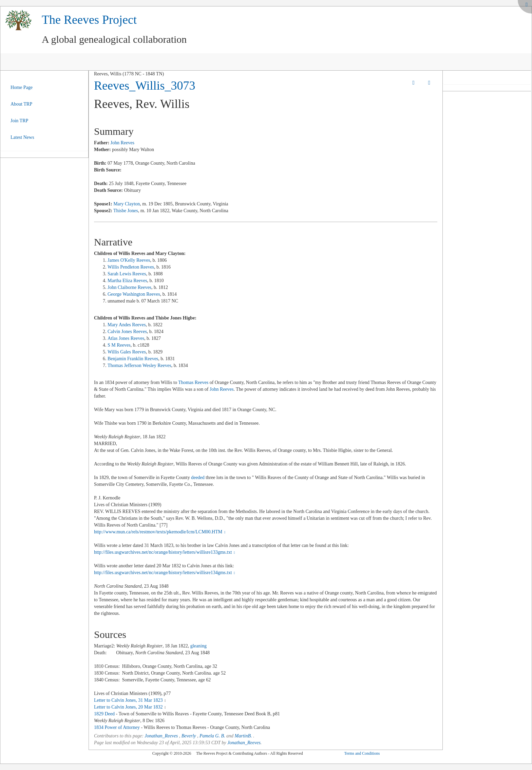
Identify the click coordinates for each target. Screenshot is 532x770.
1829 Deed (104, 714)
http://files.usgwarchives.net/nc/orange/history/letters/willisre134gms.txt (165, 573)
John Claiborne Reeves (129, 287)
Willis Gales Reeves (127, 352)
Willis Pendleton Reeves (131, 267)
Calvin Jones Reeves (127, 332)
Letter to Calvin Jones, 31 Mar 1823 (128, 700)
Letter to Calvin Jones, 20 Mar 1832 (128, 707)
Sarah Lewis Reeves (127, 274)
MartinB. (243, 736)
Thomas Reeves (193, 382)
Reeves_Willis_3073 (145, 86)
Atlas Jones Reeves (126, 338)
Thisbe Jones (126, 211)
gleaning (198, 646)
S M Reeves (119, 345)
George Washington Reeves (134, 294)
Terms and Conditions (362, 753)
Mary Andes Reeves (127, 325)
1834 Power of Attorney (117, 727)
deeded (198, 478)
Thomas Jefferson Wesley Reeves (139, 365)
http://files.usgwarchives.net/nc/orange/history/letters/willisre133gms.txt (165, 552)
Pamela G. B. (212, 736)
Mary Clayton (127, 204)
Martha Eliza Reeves (127, 281)
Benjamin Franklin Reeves (133, 359)
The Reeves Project (89, 20)
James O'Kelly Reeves (129, 260)
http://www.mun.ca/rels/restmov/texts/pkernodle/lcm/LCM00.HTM (160, 532)
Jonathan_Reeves (161, 736)
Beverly (189, 736)
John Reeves (122, 143)
